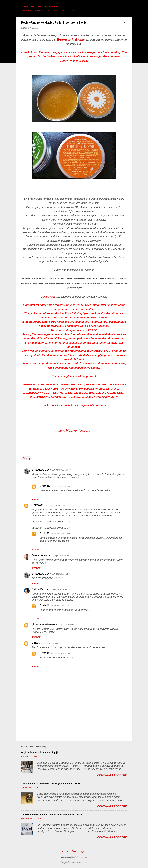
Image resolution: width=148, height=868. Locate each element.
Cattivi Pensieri (41, 589)
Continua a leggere (112, 775)
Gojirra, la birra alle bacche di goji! (40, 752)
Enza (35, 643)
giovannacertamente (44, 624)
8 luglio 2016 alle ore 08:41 (61, 606)
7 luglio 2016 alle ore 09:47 (60, 470)
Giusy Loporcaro (42, 555)
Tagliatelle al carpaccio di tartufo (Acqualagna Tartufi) (51, 784)
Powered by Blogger (74, 851)
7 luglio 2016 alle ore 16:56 (62, 589)
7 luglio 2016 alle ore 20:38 (68, 625)
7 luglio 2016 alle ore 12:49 (55, 505)
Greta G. (45, 486)
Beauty (26, 458)
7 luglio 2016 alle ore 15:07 (61, 534)
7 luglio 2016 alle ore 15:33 (60, 574)
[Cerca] (131, 7)
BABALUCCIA (40, 470)
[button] (125, 23)
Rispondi (36, 499)
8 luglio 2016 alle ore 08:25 (49, 643)
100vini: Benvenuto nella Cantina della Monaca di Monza (52, 815)
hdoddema (82, 857)
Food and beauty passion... (41, 6)
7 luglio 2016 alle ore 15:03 (61, 486)
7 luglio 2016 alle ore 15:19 (64, 556)
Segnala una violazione (74, 862)
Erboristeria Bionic (71, 40)
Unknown (38, 505)
